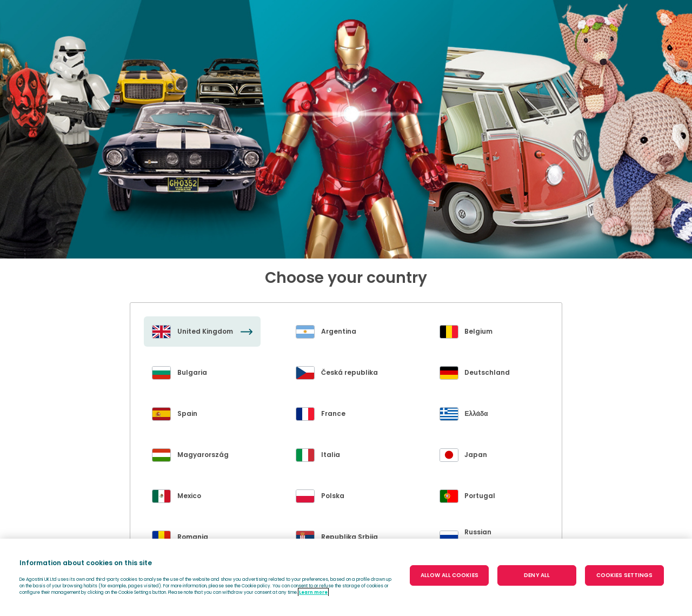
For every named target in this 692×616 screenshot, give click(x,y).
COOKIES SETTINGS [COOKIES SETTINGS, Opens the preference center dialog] (625, 575)
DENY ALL (537, 575)
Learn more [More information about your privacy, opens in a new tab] (313, 592)
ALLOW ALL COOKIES (450, 575)
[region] (346, 577)
